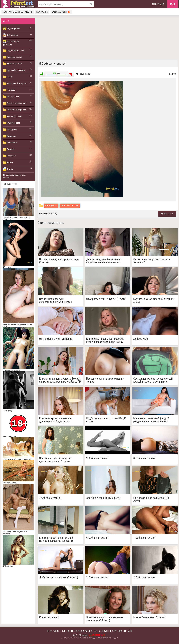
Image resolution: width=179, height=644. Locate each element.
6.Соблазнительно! (97, 538)
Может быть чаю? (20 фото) (149, 617)
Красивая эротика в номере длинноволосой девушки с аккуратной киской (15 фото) (56, 420)
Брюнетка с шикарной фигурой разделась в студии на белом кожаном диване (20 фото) (151, 420)
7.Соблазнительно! (50, 498)
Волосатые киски (13, 64)
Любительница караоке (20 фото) (59, 578)
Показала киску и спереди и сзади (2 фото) (59, 261)
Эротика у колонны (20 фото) (103, 498)
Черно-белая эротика (15, 110)
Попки (8, 77)
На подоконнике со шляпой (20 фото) (151, 499)
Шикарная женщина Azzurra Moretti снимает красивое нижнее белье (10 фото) (60, 380)
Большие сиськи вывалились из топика (105, 380)
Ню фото (9, 90)
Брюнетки (9, 136)
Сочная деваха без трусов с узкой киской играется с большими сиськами (153, 380)
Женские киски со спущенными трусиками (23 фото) (105, 619)
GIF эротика (10, 35)
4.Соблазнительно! (144, 538)
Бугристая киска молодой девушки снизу (154, 300)
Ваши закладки (61, 12)
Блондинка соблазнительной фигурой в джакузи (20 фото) (56, 539)
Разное (8, 163)
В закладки (83, 74)
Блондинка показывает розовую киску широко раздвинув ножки (105, 340)
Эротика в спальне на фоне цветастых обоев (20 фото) (55, 460)
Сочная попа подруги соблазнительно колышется (55, 300)
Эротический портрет (15, 103)
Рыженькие (10, 143)
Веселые (9, 149)
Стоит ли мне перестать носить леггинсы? (152, 261)
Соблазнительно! (49, 617)
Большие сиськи (12, 57)
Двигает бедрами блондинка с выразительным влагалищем (104, 261)
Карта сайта (42, 12)
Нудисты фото (11, 123)
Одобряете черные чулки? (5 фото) (106, 299)
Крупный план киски (14, 70)
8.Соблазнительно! (144, 458)
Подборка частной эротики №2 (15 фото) (106, 420)
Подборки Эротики (13, 51)
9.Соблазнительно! (97, 458)
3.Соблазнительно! (97, 578)
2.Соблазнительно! (144, 578)
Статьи (8, 169)
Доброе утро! (141, 339)
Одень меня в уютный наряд (56, 339)
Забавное (9, 156)
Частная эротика (12, 116)
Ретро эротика (11, 97)
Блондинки (10, 130)
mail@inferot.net (97, 635)
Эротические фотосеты (11, 43)
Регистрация (158, 4)
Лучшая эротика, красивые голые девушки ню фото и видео (89, 638)
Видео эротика (12, 29)
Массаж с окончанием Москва (14, 176)
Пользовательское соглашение (17, 12)
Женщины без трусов (15, 83)
